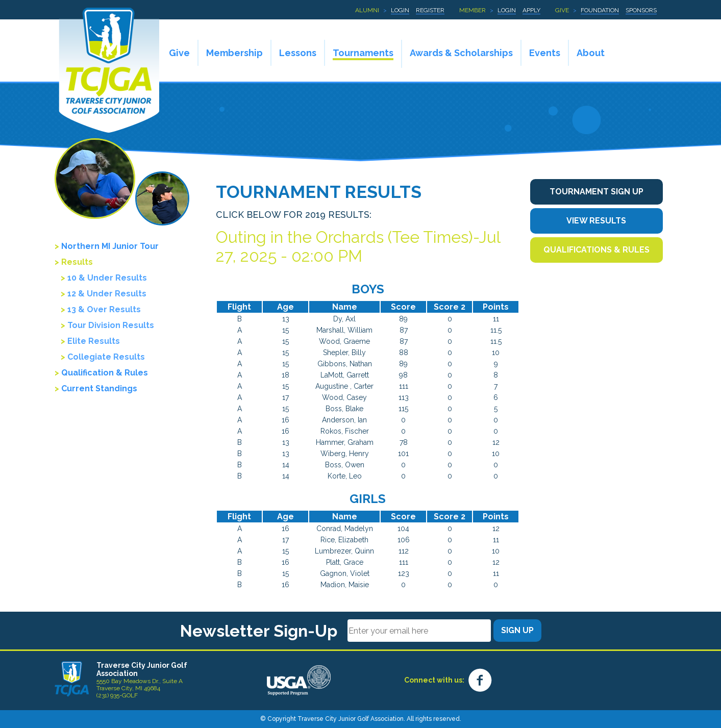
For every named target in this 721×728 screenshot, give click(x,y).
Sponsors (641, 10)
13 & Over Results (104, 309)
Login (400, 10)
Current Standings (99, 388)
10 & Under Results (107, 278)
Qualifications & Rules (596, 250)
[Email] (419, 631)
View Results (596, 221)
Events (545, 53)
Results (77, 262)
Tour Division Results (111, 325)
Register (430, 10)
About (591, 53)
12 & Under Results (107, 294)
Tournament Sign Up (596, 192)
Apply (531, 10)
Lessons (298, 53)
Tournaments (363, 53)
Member (473, 10)
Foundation (600, 10)
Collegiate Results (106, 357)
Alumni (367, 10)
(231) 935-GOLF (117, 695)
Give (562, 10)
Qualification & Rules (105, 373)
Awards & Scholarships (461, 53)
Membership (234, 53)
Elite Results (94, 341)
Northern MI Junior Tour (110, 246)
